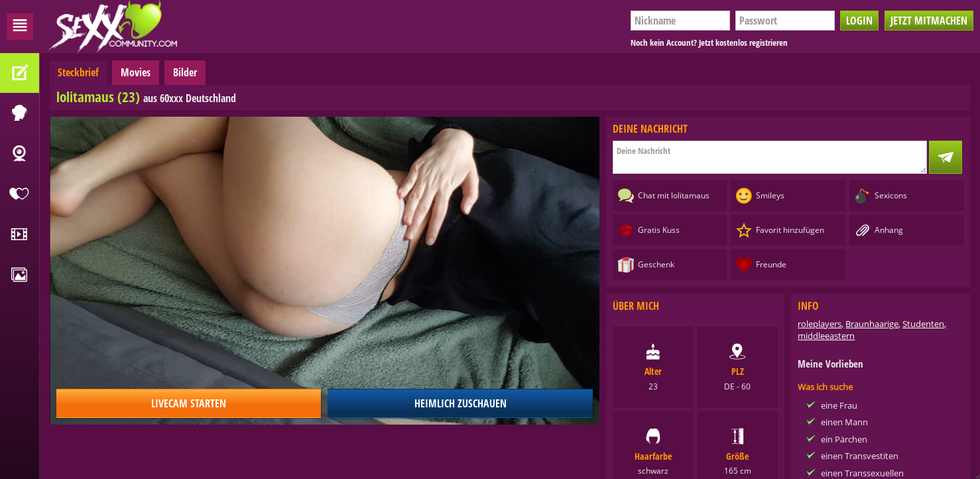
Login (859, 21)
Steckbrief (78, 72)
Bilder (185, 72)
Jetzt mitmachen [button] (929, 21)
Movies (136, 72)
